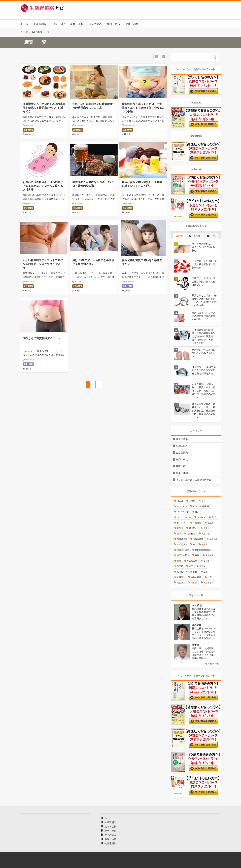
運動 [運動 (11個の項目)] (205, 572)
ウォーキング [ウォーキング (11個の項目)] (183, 512)
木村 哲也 (126, 134)
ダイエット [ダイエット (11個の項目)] (182, 523)
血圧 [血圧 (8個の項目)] (191, 566)
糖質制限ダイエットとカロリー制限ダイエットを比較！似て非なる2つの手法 (143, 108)
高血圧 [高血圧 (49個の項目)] (194, 583)
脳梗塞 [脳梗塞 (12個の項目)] (180, 566)
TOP (24, 32)
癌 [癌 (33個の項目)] (194, 545)
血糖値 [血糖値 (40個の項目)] (202, 566)
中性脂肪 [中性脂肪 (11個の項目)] (197, 523)
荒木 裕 (76, 291)
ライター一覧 (212, 664)
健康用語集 (132, 24)
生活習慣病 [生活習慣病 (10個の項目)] (182, 545)
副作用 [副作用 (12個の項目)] (180, 528)
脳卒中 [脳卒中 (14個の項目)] (206, 561)
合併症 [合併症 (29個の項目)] (206, 528)
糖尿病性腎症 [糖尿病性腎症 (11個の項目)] (183, 555)
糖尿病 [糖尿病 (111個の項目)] (204, 545)
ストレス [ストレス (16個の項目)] (201, 517)
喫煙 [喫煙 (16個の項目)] (179, 534)
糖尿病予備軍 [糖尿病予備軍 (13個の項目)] (183, 550)
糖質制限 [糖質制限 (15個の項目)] (210, 555)
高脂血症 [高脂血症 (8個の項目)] (181, 583)
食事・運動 (77, 24)
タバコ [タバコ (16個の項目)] (215, 517)
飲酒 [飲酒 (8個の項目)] (210, 577)
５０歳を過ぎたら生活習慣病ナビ (194, 480)
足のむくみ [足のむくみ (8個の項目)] (182, 572)
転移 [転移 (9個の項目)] (195, 572)
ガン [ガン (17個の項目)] (197, 512)
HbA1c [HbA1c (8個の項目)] (180, 501)
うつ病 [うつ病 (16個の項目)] (192, 501)
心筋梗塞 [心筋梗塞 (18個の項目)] (191, 534)
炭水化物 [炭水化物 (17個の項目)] (214, 539)
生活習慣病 (40, 24)
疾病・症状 (58, 24)
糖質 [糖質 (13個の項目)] (197, 555)
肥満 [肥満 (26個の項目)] (179, 561)
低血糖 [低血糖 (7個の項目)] (211, 523)
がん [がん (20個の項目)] (203, 501)
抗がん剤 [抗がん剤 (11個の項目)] (205, 534)
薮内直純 (27, 134)
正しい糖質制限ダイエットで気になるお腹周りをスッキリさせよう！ (43, 264)
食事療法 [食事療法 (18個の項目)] (181, 577)
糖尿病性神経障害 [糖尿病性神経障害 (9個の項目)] (203, 550)
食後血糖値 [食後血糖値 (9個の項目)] (196, 577)
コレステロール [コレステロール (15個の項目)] (184, 517)
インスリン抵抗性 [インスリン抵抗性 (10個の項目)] (201, 506)
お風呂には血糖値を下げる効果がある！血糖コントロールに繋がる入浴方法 (43, 186)
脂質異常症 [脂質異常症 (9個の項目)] (192, 561)
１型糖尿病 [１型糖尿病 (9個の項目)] (209, 583)
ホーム (24, 24)
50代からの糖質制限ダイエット (42, 338)
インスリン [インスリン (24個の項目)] (182, 506)
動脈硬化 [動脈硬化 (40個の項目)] (193, 528)
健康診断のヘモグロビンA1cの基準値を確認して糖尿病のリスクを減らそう (44, 108)
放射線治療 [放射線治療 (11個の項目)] (182, 539)
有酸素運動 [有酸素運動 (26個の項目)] (198, 539)
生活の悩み (95, 24)
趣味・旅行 (114, 24)
